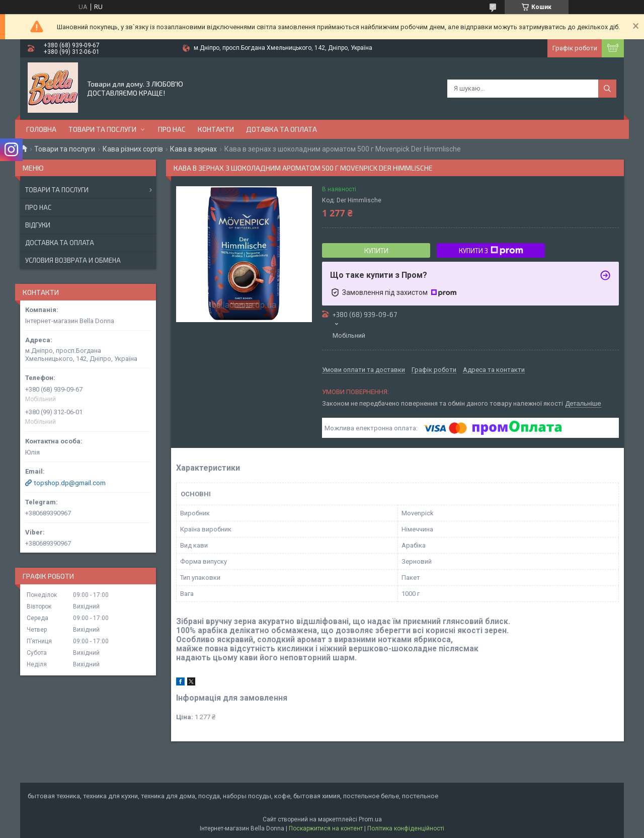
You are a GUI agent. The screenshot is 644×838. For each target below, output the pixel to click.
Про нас (172, 129)
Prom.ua (370, 819)
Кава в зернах (193, 149)
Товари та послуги (102, 129)
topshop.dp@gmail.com (70, 483)
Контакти (216, 129)
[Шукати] (607, 89)
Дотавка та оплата (281, 129)
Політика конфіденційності (406, 828)
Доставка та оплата (60, 243)
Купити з (491, 251)
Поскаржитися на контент (326, 828)
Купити (376, 251)
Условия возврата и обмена (73, 260)
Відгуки (38, 225)
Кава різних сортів (133, 149)
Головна (41, 129)
